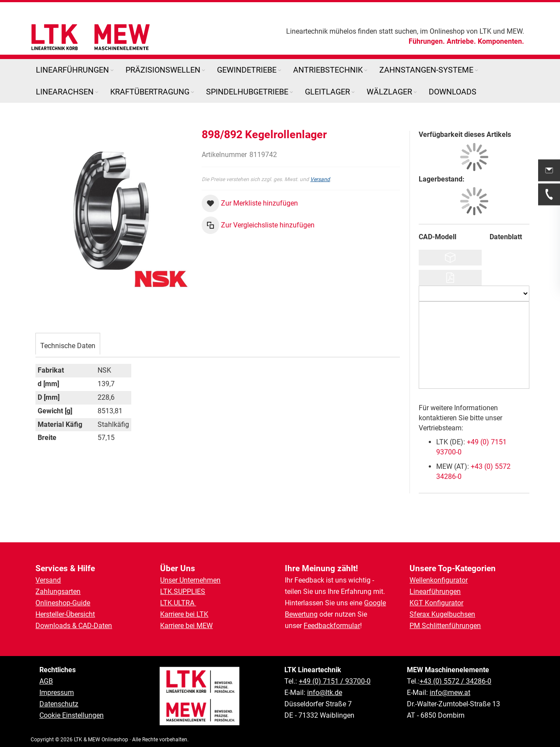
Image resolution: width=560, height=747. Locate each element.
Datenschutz (59, 704)
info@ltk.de (325, 693)
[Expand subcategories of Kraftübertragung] (192, 93)
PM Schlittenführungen (445, 626)
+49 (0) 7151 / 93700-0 (335, 681)
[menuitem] (75, 70)
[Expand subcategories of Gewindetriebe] (280, 71)
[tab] (68, 299)
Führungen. (427, 41)
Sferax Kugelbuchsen (442, 614)
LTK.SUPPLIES (183, 592)
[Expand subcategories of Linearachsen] (97, 93)
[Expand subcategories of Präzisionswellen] (203, 71)
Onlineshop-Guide (63, 603)
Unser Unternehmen (190, 580)
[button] (250, 203)
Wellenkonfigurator (439, 580)
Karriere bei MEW (186, 626)
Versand (320, 179)
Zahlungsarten (58, 592)
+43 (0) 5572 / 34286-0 (455, 681)
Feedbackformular (332, 626)
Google (375, 603)
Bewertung (301, 614)
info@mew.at (450, 693)
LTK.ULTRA (178, 603)
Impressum (57, 693)
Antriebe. (461, 41)
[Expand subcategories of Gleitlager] (353, 93)
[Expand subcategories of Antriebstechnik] (366, 71)
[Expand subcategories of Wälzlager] (415, 93)
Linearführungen (435, 592)
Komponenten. (501, 41)
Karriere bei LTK (184, 614)
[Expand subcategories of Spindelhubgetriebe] (291, 93)
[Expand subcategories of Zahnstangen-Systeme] (476, 71)
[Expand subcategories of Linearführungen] (112, 71)
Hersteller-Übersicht (65, 614)
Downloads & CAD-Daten (74, 626)
